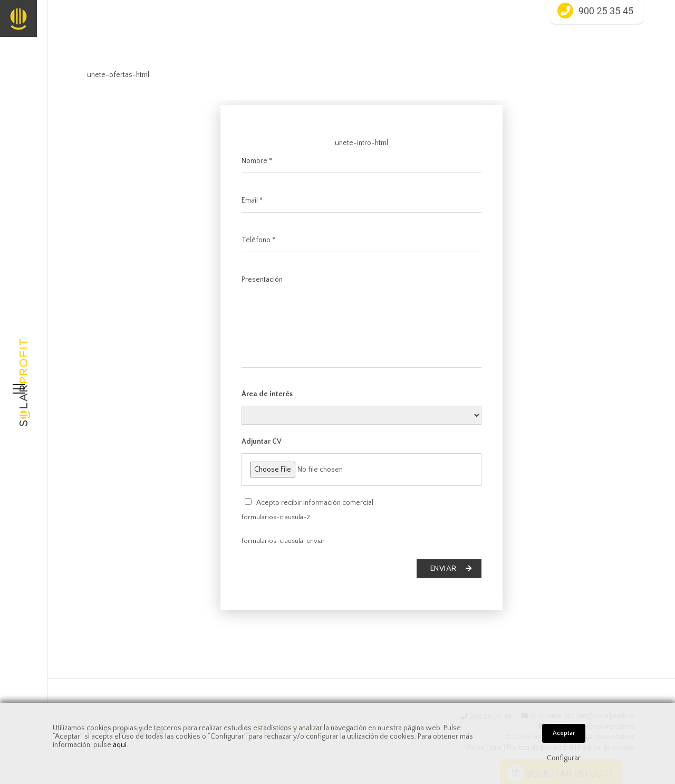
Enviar (451, 569)
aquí (120, 745)
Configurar (564, 758)
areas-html (361, 415)
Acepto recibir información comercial (315, 503)
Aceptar (564, 733)
